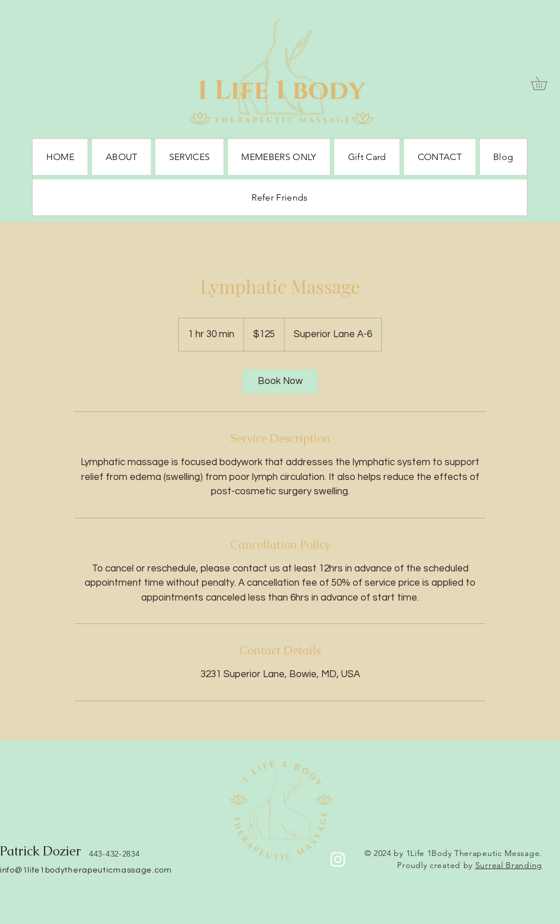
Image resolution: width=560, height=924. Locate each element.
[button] (545, 83)
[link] (280, 381)
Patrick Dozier (41, 851)
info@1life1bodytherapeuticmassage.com (86, 870)
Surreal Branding (509, 865)
